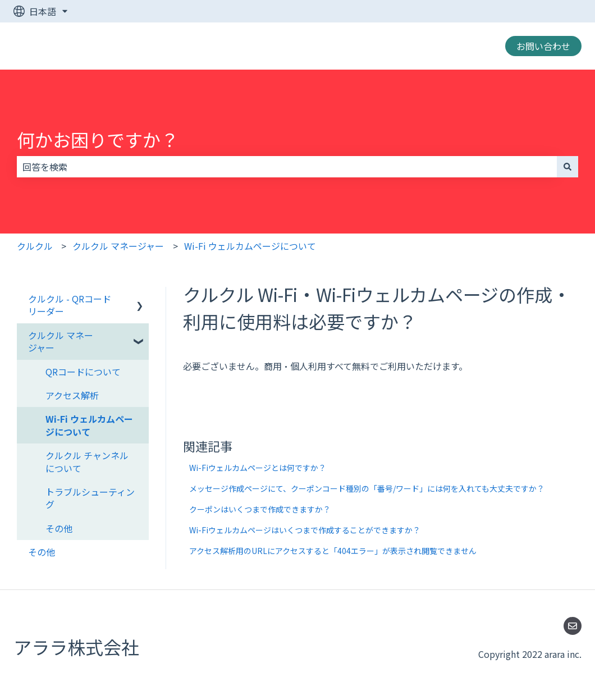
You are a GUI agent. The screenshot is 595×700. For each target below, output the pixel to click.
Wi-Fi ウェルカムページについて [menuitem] (89, 425)
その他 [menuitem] (59, 528)
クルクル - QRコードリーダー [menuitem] (70, 305)
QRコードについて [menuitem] (83, 372)
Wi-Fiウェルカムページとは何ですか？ (258, 468)
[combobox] (287, 167)
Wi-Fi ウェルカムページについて (250, 246)
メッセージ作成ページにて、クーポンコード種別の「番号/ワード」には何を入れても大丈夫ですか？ (367, 488)
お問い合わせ (543, 46)
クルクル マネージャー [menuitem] (61, 341)
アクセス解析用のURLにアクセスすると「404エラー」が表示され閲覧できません (333, 551)
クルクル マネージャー (118, 246)
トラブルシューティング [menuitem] (90, 498)
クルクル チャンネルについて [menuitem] (87, 461)
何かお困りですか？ (98, 139)
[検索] (567, 167)
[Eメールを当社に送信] (573, 626)
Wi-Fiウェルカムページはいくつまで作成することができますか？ (305, 530)
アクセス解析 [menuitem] (72, 395)
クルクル (35, 246)
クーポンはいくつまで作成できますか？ (260, 509)
